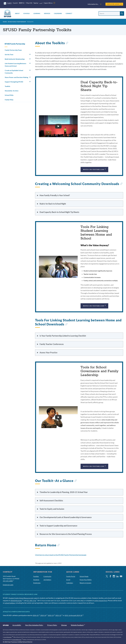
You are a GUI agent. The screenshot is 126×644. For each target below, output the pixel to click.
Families (36, 576)
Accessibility (17, 625)
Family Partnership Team (13, 50)
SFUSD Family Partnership (17, 22)
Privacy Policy (52, 625)
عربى (41, 3)
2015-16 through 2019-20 (74, 615)
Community (47, 576)
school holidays (10, 603)
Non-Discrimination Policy (34, 625)
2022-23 (51, 615)
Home (5, 22)
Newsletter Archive (12, 91)
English (9, 3)
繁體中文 (22, 3)
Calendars (58, 13)
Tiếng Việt (29, 3)
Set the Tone (9, 54)
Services (47, 13)
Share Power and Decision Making (16, 77)
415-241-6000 (8, 581)
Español (15, 3)
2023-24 (44, 615)
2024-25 (36, 615)
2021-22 (59, 615)
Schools (27, 13)
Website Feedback (78, 625)
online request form (101, 601)
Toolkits (7, 86)
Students (36, 580)
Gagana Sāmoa (48, 3)
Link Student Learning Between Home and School (15, 65)
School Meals (84, 576)
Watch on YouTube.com (95, 169)
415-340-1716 (32, 601)
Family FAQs (9, 100)
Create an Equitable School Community (14, 72)
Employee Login (115, 4)
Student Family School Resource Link (21, 598)
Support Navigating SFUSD (14, 82)
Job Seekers (47, 580)
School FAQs (9, 95)
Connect (69, 13)
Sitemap (64, 625)
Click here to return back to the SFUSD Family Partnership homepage (61, 555)
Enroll (68, 580)
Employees (37, 583)
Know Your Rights (86, 580)
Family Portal (71, 576)
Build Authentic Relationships (15, 59)
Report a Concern (85, 583)
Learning (37, 13)
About (17, 13)
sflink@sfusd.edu (17, 601)
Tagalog (36, 3)
